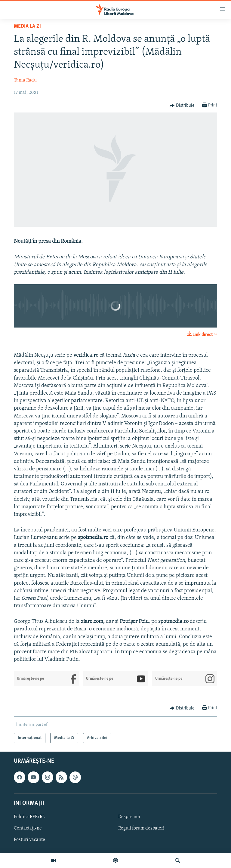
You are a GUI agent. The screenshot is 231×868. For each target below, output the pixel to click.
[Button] (182, 106)
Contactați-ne (28, 828)
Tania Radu (25, 80)
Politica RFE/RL (29, 817)
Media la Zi (27, 26)
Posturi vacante (29, 840)
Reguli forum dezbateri (141, 828)
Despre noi (129, 817)
